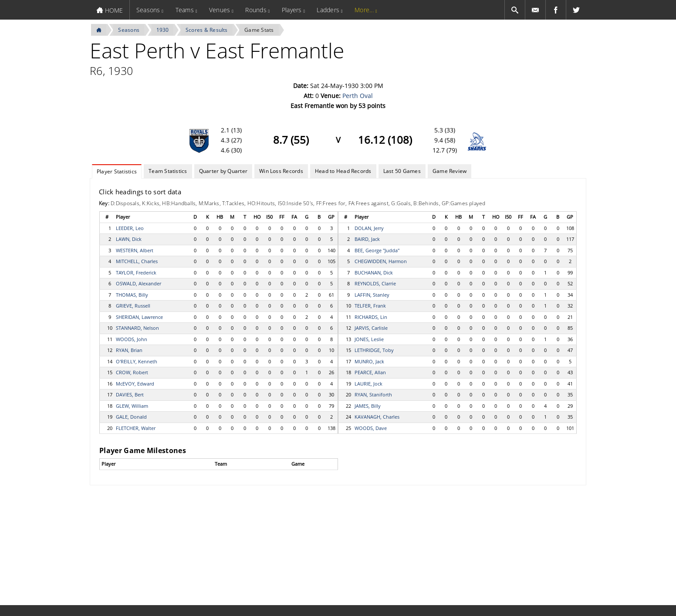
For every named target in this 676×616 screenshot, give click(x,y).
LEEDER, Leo (130, 228)
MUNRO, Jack (369, 361)
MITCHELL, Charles (137, 261)
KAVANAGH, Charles (377, 417)
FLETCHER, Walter (136, 428)
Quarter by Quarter (223, 171)
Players (292, 10)
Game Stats (259, 30)
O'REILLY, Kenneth (137, 361)
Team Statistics (168, 171)
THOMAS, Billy (132, 295)
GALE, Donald (131, 417)
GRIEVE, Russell (133, 306)
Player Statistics (117, 171)
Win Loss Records (281, 171)
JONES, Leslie (369, 339)
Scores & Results (207, 30)
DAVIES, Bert (130, 394)
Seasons (148, 10)
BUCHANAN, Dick (374, 272)
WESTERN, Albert (135, 250)
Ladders (328, 10)
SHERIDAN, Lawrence (139, 317)
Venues (220, 10)
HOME (110, 10)
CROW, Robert (132, 372)
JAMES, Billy (368, 406)
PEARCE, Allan (370, 372)
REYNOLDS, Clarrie (375, 283)
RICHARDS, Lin (371, 317)
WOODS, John (132, 339)
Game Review (450, 171)
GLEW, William (132, 406)
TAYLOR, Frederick (136, 272)
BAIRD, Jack (367, 239)
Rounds (256, 10)
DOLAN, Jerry (369, 228)
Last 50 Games (402, 171)
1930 (163, 30)
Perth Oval (358, 96)
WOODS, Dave (371, 428)
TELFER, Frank (370, 306)
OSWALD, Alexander (139, 283)
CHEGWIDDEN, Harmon (381, 261)
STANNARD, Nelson (137, 328)
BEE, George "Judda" (377, 250)
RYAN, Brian (129, 350)
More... (364, 10)
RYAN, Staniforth (373, 394)
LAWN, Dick (129, 239)
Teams (185, 10)
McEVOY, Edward (135, 384)
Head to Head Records (343, 171)
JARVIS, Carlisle (371, 328)
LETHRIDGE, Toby (374, 350)
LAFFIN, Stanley (372, 295)
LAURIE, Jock (368, 384)
